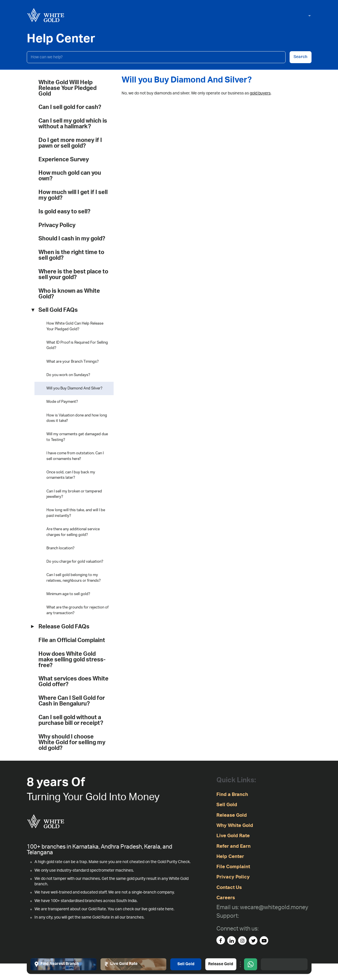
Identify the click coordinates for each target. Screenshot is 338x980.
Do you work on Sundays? (68, 375)
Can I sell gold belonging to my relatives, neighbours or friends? (74, 578)
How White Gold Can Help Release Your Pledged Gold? (75, 326)
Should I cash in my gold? (72, 239)
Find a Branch (232, 794)
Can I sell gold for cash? (70, 107)
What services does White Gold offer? (73, 682)
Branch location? (61, 548)
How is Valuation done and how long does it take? (77, 418)
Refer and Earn (233, 846)
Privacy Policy (57, 225)
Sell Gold (186, 964)
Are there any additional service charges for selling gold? (73, 532)
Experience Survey (64, 160)
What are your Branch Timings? (73, 362)
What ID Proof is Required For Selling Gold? (77, 345)
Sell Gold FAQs (58, 310)
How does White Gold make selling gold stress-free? (72, 660)
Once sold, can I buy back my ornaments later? (71, 475)
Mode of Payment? (62, 402)
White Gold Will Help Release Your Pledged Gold (67, 88)
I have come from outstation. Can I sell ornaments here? (75, 456)
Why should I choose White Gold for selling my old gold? (72, 742)
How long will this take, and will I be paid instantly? (76, 513)
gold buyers (260, 93)
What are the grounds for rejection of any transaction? (77, 610)
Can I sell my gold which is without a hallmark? (73, 124)
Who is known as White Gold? (69, 294)
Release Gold (221, 964)
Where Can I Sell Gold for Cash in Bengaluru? (72, 701)
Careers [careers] (226, 898)
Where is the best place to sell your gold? (73, 275)
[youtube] (264, 940)
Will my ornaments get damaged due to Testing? (77, 437)
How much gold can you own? (70, 176)
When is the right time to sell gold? (71, 255)
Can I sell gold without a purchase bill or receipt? (71, 720)
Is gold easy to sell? (64, 212)
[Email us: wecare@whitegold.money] (262, 908)
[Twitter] (253, 940)
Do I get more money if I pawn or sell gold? (70, 143)
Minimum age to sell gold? (68, 594)
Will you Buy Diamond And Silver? (74, 388)
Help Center (230, 856)
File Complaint (233, 867)
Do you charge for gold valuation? (75, 562)
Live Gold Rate (233, 836)
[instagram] (242, 940)
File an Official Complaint (72, 640)
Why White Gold (235, 825)
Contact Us (229, 887)
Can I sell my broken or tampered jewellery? (74, 494)
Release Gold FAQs (64, 627)
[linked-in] (232, 940)
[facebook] (221, 940)
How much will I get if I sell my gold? (73, 195)
